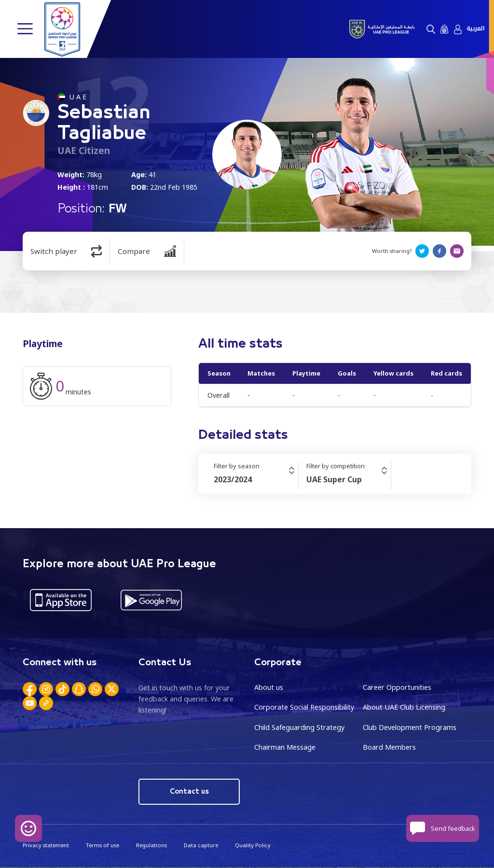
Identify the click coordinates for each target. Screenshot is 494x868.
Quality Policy (253, 845)
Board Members (389, 747)
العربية (475, 29)
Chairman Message (285, 747)
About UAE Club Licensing (404, 707)
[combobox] (256, 479)
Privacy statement (46, 845)
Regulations (151, 845)
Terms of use (103, 845)
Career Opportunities (397, 687)
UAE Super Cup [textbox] (334, 479)
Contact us (189, 791)
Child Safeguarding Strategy (299, 727)
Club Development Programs (410, 727)
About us (269, 687)
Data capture (201, 845)
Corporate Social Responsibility (304, 707)
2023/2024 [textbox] (233, 479)
